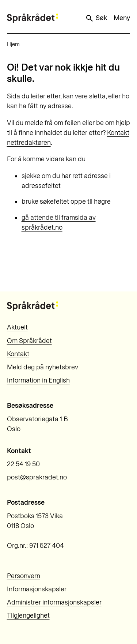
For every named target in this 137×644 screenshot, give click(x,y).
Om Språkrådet (29, 341)
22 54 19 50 (23, 464)
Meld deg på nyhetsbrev (43, 367)
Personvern (24, 576)
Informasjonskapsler (37, 589)
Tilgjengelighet (28, 615)
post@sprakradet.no (37, 477)
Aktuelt (17, 327)
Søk (96, 18)
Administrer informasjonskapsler (54, 602)
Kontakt (18, 354)
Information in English (38, 380)
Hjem (13, 44)
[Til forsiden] (33, 18)
